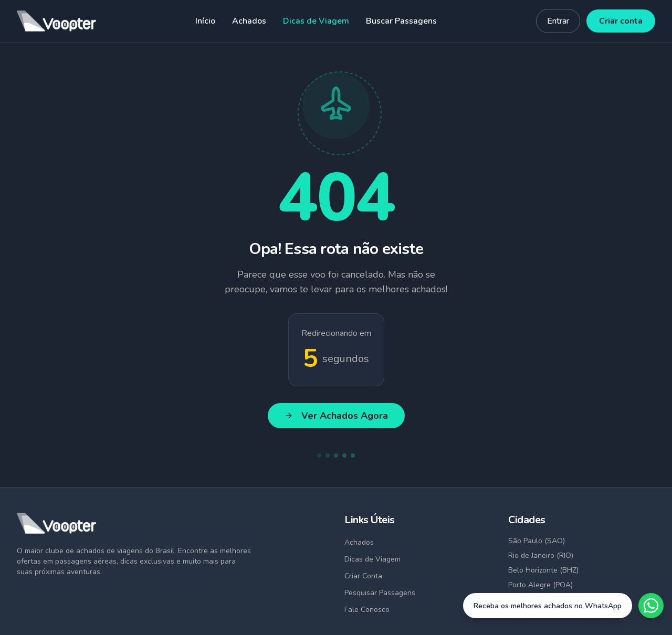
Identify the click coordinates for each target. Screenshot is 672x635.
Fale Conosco (367, 610)
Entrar (558, 21)
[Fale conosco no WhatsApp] (563, 606)
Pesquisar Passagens (380, 593)
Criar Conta (363, 576)
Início (205, 21)
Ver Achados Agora (336, 416)
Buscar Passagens (401, 21)
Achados (249, 21)
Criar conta (621, 21)
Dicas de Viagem (316, 21)
